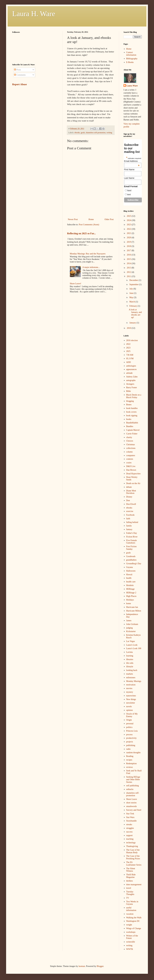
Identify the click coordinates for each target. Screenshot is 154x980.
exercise (130, 511)
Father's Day (132, 533)
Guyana (130, 567)
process (129, 735)
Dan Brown (131, 470)
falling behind (132, 522)
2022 (129, 229)
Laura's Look (132, 645)
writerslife (131, 942)
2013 (129, 268)
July (131, 289)
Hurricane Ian (132, 607)
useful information (131, 909)
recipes (129, 760)
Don (128, 500)
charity (129, 437)
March (132, 302)
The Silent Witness (131, 870)
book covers (131, 412)
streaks (129, 824)
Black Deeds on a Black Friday (134, 396)
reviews (130, 767)
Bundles (130, 426)
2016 (129, 255)
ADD (129, 362)
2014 (129, 263)
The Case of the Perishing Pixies (133, 857)
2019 (129, 242)
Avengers (130, 384)
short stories (131, 803)
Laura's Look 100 (134, 648)
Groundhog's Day (134, 564)
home (129, 603)
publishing (131, 745)
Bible (129, 391)
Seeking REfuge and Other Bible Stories (133, 780)
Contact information (131, 54)
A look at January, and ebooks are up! (135, 313)
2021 (129, 233)
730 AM (130, 355)
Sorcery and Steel (134, 810)
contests (130, 459)
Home (91, 219)
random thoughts (133, 753)
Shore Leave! (76, 284)
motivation (131, 685)
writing (109, 133)
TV (128, 898)
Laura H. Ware (34, 14)
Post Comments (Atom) (89, 225)
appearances (131, 369)
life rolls (130, 663)
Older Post (109, 219)
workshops (131, 932)
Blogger (100, 966)
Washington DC (133, 921)
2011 (129, 276)
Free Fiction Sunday (131, 548)
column (129, 452)
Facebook (130, 515)
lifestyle (130, 667)
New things (131, 699)
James (129, 621)
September (134, 284)
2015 (129, 259)
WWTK (130, 949)
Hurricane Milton (134, 611)
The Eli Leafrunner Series (134, 864)
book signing (132, 416)
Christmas (131, 445)
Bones (129, 405)
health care (131, 582)
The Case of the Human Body (133, 851)
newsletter (131, 703)
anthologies (131, 366)
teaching (130, 839)
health (129, 578)
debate (129, 487)
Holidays (130, 600)
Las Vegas (131, 641)
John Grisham (132, 624)
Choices (130, 441)
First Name (129, 169)
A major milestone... (91, 267)
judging (130, 628)
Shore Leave (132, 799)
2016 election (132, 340)
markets (130, 674)
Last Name (129, 178)
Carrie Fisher (132, 434)
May (132, 297)
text (129, 194)
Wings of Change (134, 928)
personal (130, 724)
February (133, 306)
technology (131, 843)
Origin (129, 720)
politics (129, 727)
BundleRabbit (132, 423)
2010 (129, 328)
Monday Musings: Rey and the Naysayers (88, 254)
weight (129, 925)
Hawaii (129, 575)
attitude (129, 373)
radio (128, 749)
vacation (130, 914)
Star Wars (130, 817)
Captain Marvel (133, 430)
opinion (130, 710)
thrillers (130, 881)
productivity (131, 738)
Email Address (132, 161)
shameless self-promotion (96, 133)
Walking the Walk (134, 918)
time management (134, 885)
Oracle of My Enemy (132, 715)
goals (83, 133)
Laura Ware (132, 86)
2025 (129, 216)
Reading (130, 756)
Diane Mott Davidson (131, 492)
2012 (129, 272)
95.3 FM (130, 359)
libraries (130, 659)
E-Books (130, 62)
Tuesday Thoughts (130, 893)
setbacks (130, 789)
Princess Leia (132, 731)
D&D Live (131, 466)
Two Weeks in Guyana (132, 903)
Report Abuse (20, 84)
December (134, 280)
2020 (129, 238)
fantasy (129, 529)
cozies (129, 463)
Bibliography (132, 59)
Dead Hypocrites (133, 474)
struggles (130, 828)
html (129, 191)
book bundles (132, 408)
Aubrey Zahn (132, 377)
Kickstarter (131, 631)
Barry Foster (132, 388)
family (129, 526)
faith (128, 519)
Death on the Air (133, 483)
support (129, 835)
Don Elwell (131, 504)
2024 (129, 220)
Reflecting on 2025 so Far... (81, 233)
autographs (131, 380)
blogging (130, 401)
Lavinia (130, 652)
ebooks (77, 133)
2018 (129, 246)
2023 (129, 225)
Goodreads (131, 556)
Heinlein (130, 585)
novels (129, 706)
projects (130, 742)
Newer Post (73, 219)
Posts (17, 70)
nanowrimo (131, 696)
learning (130, 656)
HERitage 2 (131, 593)
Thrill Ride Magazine (131, 876)
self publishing (133, 786)
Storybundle (131, 821)
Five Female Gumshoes (132, 542)
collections (131, 448)
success (129, 832)
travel (129, 888)
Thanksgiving (132, 846)
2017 (129, 250)
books (129, 419)
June (132, 293)
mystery (130, 692)
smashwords (132, 806)
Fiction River (132, 537)
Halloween (131, 571)
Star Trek (130, 814)
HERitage (130, 589)
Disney (129, 497)
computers (131, 455)
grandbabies (131, 560)
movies (129, 688)
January (133, 323)
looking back (132, 670)
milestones (131, 678)
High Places (131, 596)
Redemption (131, 764)
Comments (20, 75)
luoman (82, 966)
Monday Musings (134, 681)
